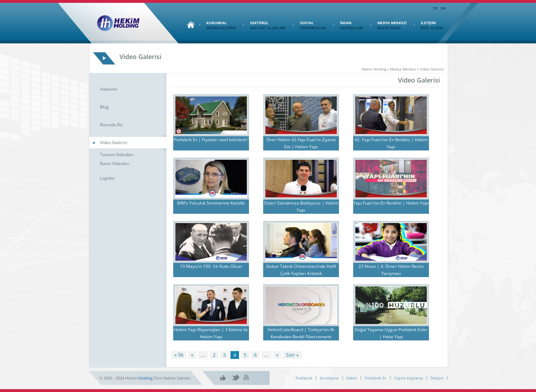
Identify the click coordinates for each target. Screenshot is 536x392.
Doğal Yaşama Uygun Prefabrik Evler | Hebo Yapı (391, 333)
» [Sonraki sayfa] (277, 355)
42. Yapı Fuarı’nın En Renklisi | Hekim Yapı (391, 143)
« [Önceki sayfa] (192, 355)
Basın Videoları (115, 163)
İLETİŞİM (428, 25)
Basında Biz (112, 125)
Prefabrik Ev (376, 378)
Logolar (107, 178)
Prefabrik (304, 378)
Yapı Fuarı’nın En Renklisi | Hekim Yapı (391, 203)
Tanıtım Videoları (117, 155)
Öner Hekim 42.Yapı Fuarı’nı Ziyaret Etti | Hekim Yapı (301, 143)
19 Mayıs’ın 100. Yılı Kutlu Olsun (211, 266)
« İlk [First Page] (179, 355)
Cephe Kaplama (408, 378)
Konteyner (329, 378)
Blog (104, 107)
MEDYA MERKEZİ (388, 25)
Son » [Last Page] (292, 355)
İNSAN (348, 25)
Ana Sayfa (189, 25)
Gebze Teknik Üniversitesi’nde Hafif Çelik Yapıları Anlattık (301, 270)
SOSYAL (309, 25)
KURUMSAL (217, 25)
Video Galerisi (114, 142)
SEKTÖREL (264, 25)
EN (443, 8)
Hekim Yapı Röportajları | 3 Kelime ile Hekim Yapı (211, 333)
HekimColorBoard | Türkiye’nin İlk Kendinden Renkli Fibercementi (301, 333)
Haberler (109, 89)
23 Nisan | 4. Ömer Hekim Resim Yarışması (391, 270)
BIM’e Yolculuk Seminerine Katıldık (211, 203)
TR (435, 8)
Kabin (352, 378)
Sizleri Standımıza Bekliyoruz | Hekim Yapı (301, 206)
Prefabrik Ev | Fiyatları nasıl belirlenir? (211, 140)
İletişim (437, 378)
